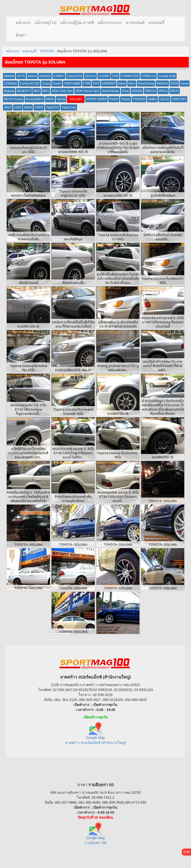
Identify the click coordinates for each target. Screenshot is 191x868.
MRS (46, 91)
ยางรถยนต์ (135, 23)
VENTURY (179, 99)
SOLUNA (76, 99)
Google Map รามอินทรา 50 (95, 836)
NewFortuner (110, 91)
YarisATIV (52, 107)
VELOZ (165, 99)
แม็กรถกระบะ (110, 23)
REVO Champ (13, 99)
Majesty (9, 91)
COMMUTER (130, 76)
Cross (46, 84)
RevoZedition (34, 99)
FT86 (87, 84)
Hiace (122, 84)
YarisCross (69, 107)
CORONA (11, 84)
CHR (115, 76)
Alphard (9, 76)
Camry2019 (75, 76)
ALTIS (21, 76)
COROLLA (149, 76)
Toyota (125, 99)
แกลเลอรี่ (156, 23)
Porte (125, 91)
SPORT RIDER (96, 99)
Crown (57, 84)
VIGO (8, 107)
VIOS (18, 107)
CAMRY (59, 76)
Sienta (61, 99)
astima (32, 76)
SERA (50, 99)
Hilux (132, 84)
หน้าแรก (23, 23)
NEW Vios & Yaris (87, 91)
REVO (175, 91)
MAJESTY (24, 91)
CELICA (90, 76)
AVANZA (45, 76)
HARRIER (109, 84)
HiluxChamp (146, 84)
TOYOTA (47, 51)
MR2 (36, 91)
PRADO (137, 91)
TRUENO (139, 99)
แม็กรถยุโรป (45, 23)
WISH (28, 107)
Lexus (185, 84)
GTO (96, 84)
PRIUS (163, 91)
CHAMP (104, 76)
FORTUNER (72, 84)
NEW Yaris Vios (62, 91)
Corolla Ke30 (167, 76)
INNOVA (162, 84)
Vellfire (152, 99)
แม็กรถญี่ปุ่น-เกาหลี (77, 23)
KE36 (174, 84)
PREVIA (150, 91)
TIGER (114, 99)
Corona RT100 (30, 84)
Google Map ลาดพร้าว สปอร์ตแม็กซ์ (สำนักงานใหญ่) (95, 735)
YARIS (39, 107)
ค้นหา (21, 35)
